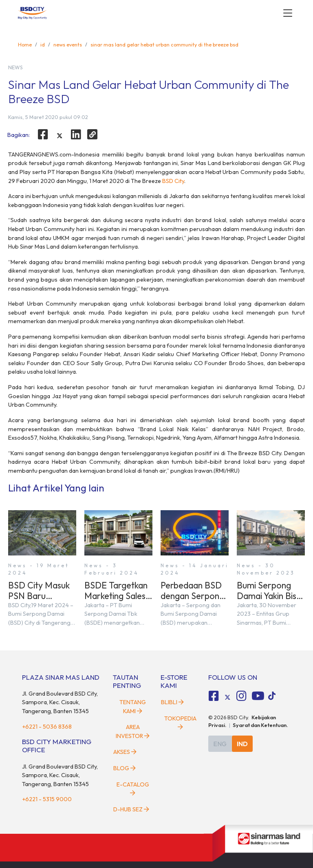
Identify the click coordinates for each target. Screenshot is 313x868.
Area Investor (133, 731)
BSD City (173, 181)
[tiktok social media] (227, 697)
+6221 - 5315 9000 (47, 799)
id (43, 44)
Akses (125, 752)
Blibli (172, 702)
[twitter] (60, 136)
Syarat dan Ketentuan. (260, 725)
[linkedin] (76, 134)
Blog (125, 768)
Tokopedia (180, 723)
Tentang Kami (133, 707)
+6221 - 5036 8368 (47, 727)
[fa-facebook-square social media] (214, 696)
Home (25, 44)
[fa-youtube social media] (258, 696)
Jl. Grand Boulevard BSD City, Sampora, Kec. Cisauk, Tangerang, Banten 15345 (60, 702)
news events (68, 44)
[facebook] (43, 134)
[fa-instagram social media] (241, 696)
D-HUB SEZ (131, 809)
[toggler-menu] (288, 13)
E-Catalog (133, 789)
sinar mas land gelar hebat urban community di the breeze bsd (164, 44)
